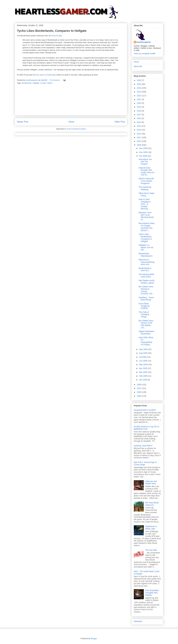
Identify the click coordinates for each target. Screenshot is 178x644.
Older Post (120, 122)
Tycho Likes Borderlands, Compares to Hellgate (145, 238)
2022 (139, 96)
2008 (139, 385)
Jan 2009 (143, 380)
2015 (139, 122)
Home (71, 122)
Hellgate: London (39, 83)
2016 (139, 118)
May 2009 (144, 365)
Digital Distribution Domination (147, 333)
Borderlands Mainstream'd (146, 255)
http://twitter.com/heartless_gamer (147, 282)
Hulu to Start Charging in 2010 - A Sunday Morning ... (145, 204)
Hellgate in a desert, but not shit (146, 247)
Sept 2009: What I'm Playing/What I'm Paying (146, 341)
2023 (139, 92)
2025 (139, 84)
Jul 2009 (143, 357)
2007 (139, 388)
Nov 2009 (144, 152)
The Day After (151, 550)
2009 (139, 145)
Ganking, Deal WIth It (143, 446)
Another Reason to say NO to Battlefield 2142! (147, 428)
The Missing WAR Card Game (146, 276)
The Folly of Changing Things (144, 314)
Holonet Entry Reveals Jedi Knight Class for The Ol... (147, 171)
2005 (139, 396)
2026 (139, 80)
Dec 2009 (144, 148)
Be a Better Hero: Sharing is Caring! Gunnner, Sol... (146, 290)
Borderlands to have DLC (145, 269)
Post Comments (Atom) (76, 129)
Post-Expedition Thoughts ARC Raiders (152, 593)
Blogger (94, 638)
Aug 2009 (144, 353)
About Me (138, 66)
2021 (139, 99)
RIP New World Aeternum (152, 504)
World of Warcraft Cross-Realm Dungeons (146, 181)
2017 (139, 115)
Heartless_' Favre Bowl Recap (146, 299)
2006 (139, 392)
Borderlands (27, 83)
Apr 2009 (143, 368)
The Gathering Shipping (145, 188)
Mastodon (138, 621)
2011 (139, 137)
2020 (139, 103)
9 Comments (55, 80)
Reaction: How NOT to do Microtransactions (146, 216)
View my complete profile (145, 54)
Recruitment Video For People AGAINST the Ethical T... (147, 227)
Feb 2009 (143, 376)
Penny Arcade (56, 36)
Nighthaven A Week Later (151, 528)
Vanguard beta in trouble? (145, 410)
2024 (139, 88)
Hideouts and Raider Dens (151, 483)
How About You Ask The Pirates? (145, 162)
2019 (139, 107)
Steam (50, 83)
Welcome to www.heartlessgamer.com (147, 262)
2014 (139, 126)
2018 (139, 111)
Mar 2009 (143, 372)
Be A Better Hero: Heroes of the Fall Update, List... (146, 324)
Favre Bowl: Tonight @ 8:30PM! (144, 306)
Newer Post (23, 122)
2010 (139, 141)
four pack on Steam (44, 75)
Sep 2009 (144, 349)
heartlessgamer (144, 42)
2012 (139, 134)
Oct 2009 (143, 156)
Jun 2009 (143, 361)
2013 (139, 130)
